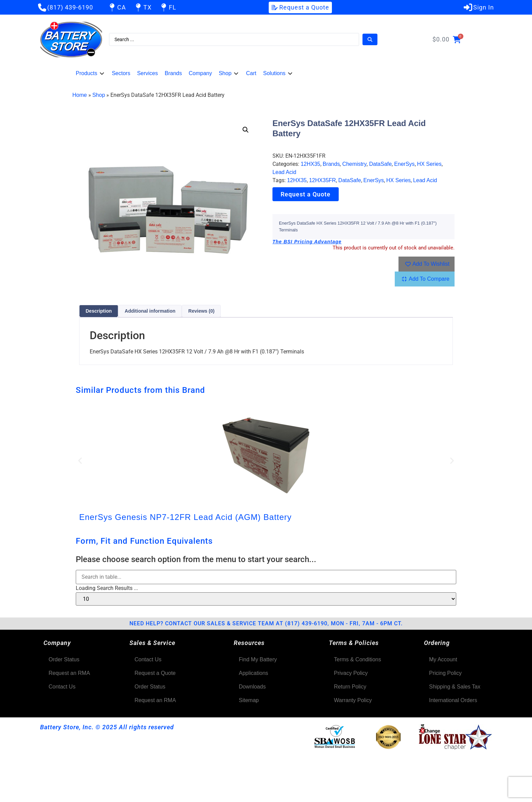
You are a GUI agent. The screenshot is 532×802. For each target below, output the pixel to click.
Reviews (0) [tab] (201, 311)
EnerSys (404, 164)
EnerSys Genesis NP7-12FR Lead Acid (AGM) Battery (185, 517)
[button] (90, 73)
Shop (99, 95)
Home (80, 95)
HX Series (429, 164)
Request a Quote (306, 194)
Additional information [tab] (150, 311)
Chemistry (354, 164)
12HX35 (311, 164)
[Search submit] (370, 39)
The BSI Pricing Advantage (307, 242)
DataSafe (380, 164)
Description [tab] (99, 311)
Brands (331, 164)
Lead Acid (284, 172)
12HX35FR (323, 180)
